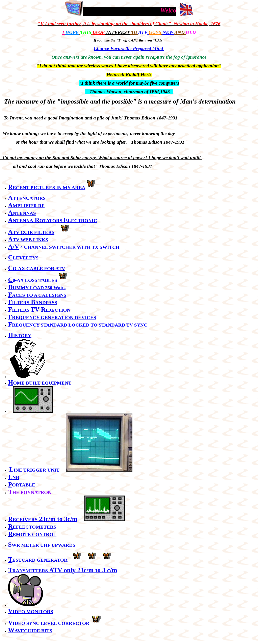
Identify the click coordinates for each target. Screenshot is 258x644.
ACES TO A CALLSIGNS (39, 295)
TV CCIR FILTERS (34, 232)
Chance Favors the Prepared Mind (129, 48)
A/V (14, 247)
